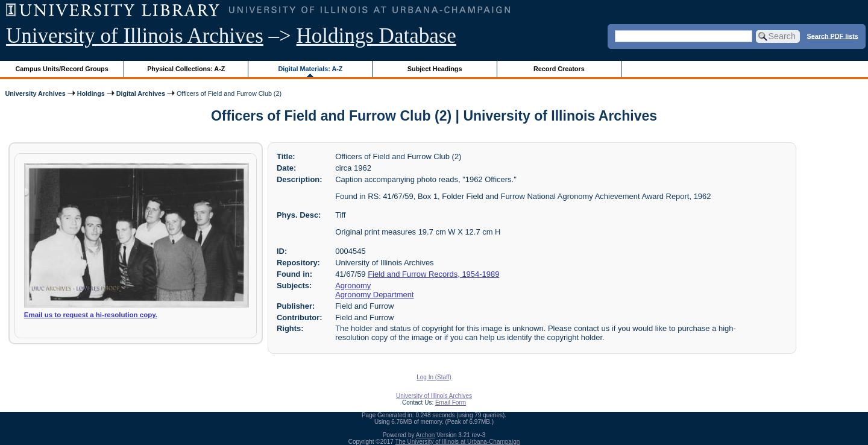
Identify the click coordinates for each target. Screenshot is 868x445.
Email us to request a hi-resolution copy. (91, 315)
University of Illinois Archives (135, 36)
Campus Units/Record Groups (62, 69)
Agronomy (353, 286)
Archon (426, 435)
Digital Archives (141, 93)
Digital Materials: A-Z (310, 69)
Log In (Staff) (434, 377)
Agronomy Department (374, 295)
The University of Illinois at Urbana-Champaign (458, 442)
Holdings (91, 93)
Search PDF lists (833, 36)
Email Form (451, 402)
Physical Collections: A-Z (186, 69)
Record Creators (559, 69)
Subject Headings (435, 69)
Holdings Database (376, 36)
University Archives (35, 93)
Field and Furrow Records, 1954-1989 (433, 274)
